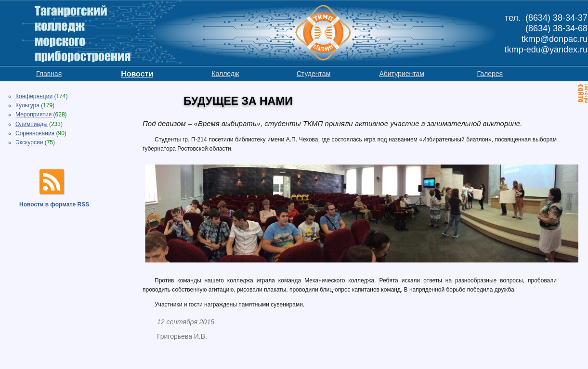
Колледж (225, 74)
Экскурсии (29, 142)
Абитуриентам (401, 74)
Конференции (34, 96)
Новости (137, 74)
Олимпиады (32, 124)
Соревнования (35, 133)
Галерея (490, 74)
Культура (27, 105)
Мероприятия (33, 115)
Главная (49, 74)
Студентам (314, 74)
